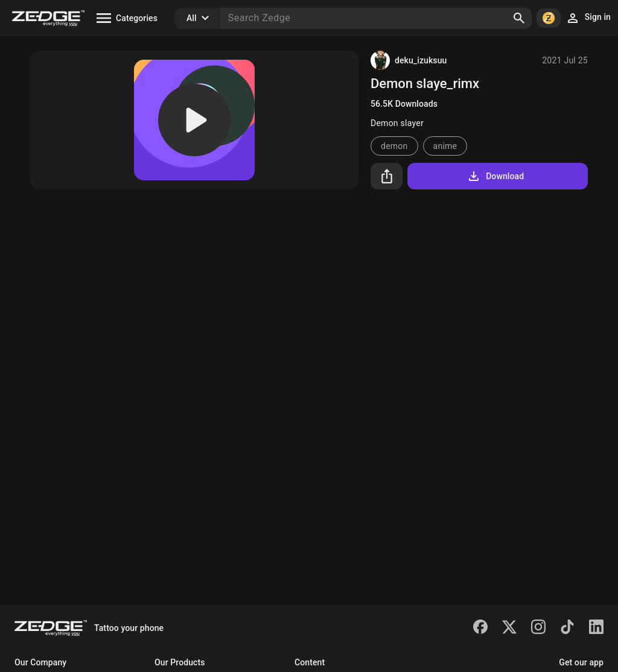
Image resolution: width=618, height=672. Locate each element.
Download (495, 176)
